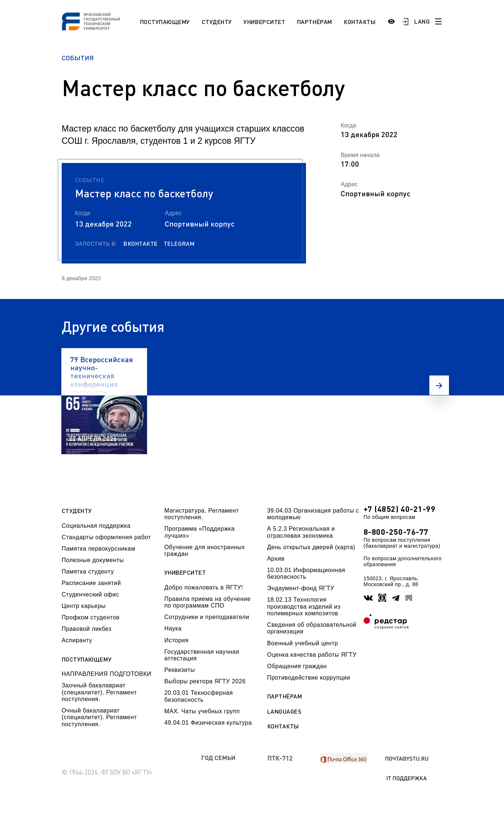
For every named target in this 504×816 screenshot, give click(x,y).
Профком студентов (91, 617)
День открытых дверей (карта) (311, 547)
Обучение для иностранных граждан (205, 550)
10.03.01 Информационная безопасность (306, 573)
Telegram (179, 244)
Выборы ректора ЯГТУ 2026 (205, 681)
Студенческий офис (90, 594)
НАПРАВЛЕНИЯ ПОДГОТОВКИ (107, 674)
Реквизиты (180, 670)
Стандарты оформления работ (106, 537)
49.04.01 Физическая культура (208, 723)
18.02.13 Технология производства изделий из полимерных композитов (304, 606)
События (78, 58)
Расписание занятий (91, 583)
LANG (422, 21)
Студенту (217, 22)
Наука (173, 628)
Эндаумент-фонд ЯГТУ (301, 588)
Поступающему (165, 22)
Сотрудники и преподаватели (207, 617)
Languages (284, 711)
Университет (264, 22)
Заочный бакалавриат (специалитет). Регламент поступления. (99, 692)
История (176, 640)
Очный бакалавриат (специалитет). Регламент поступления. (99, 717)
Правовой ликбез (87, 629)
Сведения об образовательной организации (312, 628)
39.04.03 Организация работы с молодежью (313, 514)
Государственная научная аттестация (202, 655)
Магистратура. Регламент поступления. (202, 514)
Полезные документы (93, 560)
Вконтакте (141, 244)
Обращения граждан (297, 666)
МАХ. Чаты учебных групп (202, 711)
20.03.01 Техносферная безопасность (199, 696)
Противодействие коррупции (309, 678)
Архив (276, 559)
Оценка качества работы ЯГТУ (312, 655)
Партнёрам (315, 22)
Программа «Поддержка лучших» (200, 532)
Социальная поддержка (96, 526)
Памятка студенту (88, 572)
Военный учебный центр (303, 643)
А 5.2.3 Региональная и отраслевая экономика (301, 532)
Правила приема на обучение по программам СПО (208, 602)
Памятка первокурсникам (98, 549)
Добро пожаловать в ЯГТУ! (204, 587)
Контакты (360, 22)
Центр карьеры (84, 606)
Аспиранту (77, 640)
